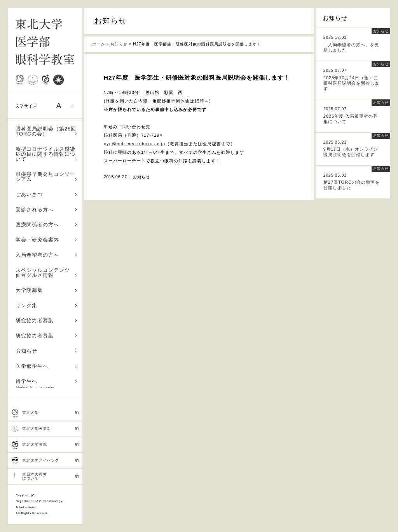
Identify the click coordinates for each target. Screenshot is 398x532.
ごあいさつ (46, 194)
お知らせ (46, 351)
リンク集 (46, 305)
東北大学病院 (45, 445)
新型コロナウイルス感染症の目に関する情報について (46, 154)
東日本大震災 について (45, 476)
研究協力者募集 (46, 321)
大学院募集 (46, 290)
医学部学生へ (46, 366)
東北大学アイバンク (45, 461)
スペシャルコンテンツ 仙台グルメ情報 (46, 273)
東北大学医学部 (45, 429)
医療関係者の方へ (46, 225)
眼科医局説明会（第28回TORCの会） (46, 131)
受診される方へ (46, 209)
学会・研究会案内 (46, 240)
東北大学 (45, 413)
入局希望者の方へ (46, 255)
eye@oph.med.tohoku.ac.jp (134, 144)
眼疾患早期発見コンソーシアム (46, 177)
